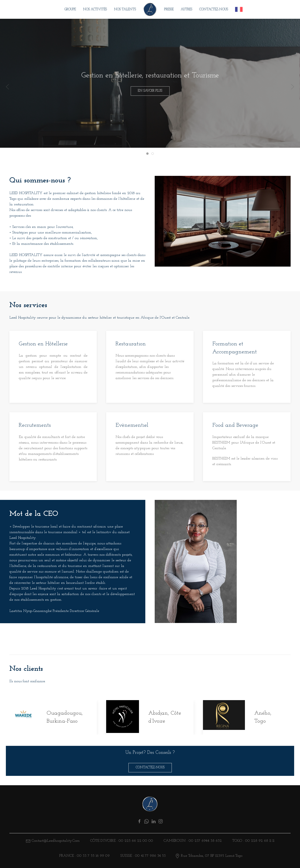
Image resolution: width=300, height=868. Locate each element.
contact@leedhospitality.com (56, 841)
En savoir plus (150, 91)
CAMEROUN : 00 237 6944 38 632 (192, 841)
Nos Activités (95, 9)
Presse (169, 9)
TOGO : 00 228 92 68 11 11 (253, 841)
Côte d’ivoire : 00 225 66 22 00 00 (121, 841)
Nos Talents (125, 9)
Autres (186, 9)
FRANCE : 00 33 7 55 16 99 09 (84, 856)
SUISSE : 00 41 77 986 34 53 (142, 856)
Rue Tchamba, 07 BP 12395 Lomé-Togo (209, 856)
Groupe (70, 9)
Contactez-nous (214, 9)
